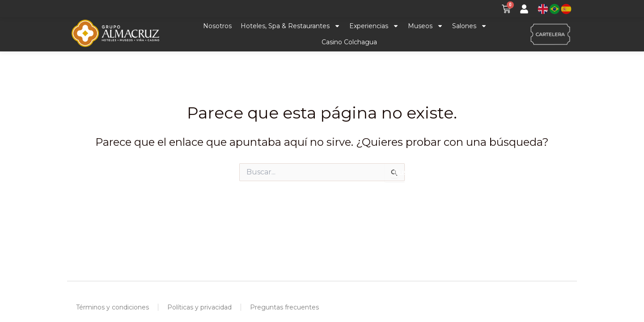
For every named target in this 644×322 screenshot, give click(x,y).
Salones (470, 26)
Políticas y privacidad (199, 307)
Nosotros (217, 26)
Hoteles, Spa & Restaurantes (290, 26)
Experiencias (374, 26)
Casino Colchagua (349, 42)
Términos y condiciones (112, 307)
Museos (426, 26)
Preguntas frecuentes (284, 307)
